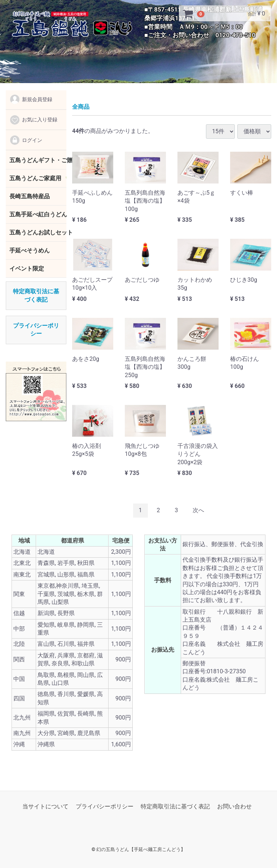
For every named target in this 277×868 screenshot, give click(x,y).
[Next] (198, 511)
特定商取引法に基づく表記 (175, 806)
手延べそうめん (30, 251)
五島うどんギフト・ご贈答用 (38, 160)
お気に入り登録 (33, 120)
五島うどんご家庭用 (35, 178)
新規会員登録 (31, 99)
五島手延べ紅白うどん (38, 214)
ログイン (26, 140)
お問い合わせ (234, 806)
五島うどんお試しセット (38, 232)
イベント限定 (27, 269)
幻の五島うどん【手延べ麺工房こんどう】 (141, 849)
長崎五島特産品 (30, 196)
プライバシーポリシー (105, 806)
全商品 (81, 107)
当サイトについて (45, 806)
